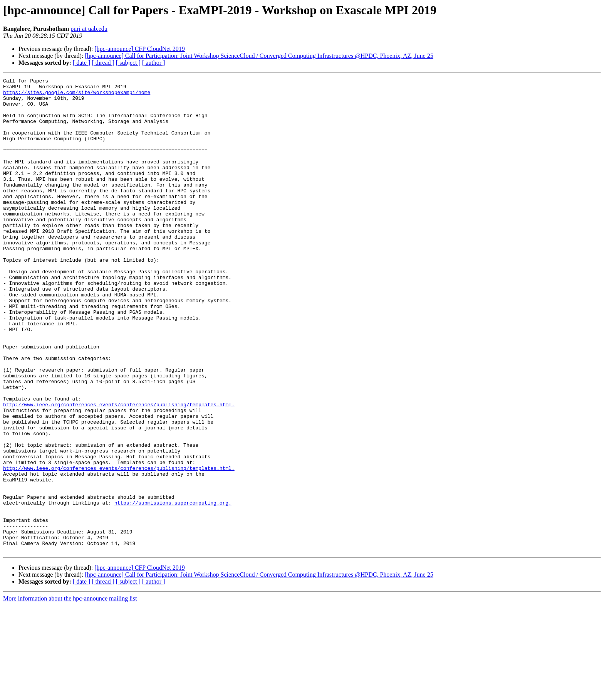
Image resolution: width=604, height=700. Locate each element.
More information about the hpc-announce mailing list (70, 693)
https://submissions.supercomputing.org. (173, 588)
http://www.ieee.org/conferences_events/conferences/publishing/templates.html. (119, 470)
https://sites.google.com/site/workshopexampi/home (77, 96)
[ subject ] (128, 63)
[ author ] (154, 63)
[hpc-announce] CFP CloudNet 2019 (139, 49)
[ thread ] (103, 63)
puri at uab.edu (89, 29)
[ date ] (81, 63)
